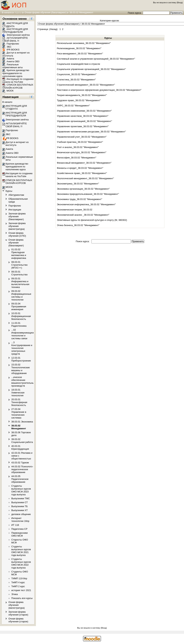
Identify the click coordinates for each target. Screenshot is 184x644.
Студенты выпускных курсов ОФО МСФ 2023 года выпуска (21, 490)
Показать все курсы (22, 598)
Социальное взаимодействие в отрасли (79, 64)
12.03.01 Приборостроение (21, 359)
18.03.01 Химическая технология (18, 393)
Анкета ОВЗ (11, 61)
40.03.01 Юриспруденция (20, 447)
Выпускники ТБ (19, 506)
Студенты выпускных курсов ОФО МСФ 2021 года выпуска (21, 551)
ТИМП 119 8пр (19, 578)
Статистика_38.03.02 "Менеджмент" (76, 80)
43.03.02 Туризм (20, 463)
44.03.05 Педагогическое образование (20, 479)
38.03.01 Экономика (22, 422)
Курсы (18, 12)
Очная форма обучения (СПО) (17, 234)
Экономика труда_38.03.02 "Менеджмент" (80, 199)
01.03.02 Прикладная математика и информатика (19, 254)
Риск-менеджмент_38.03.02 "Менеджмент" (80, 54)
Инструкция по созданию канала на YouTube (18, 81)
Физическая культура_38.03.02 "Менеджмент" (82, 152)
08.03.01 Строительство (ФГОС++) (19, 265)
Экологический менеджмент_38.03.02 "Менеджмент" (86, 178)
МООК (8, 91)
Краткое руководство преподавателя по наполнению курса (16, 73)
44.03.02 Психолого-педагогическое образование (22, 469)
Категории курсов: (110, 21)
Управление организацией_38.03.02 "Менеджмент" (85, 121)
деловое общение (21, 514)
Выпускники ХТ (19, 510)
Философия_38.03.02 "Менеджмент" (77, 158)
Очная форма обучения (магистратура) (17, 605)
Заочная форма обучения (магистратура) (17, 226)
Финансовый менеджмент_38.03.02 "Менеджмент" (84, 163)
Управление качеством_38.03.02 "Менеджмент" (83, 116)
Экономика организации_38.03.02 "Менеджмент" (83, 189)
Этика (15, 594)
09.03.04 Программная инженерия (19, 306)
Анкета (8, 59)
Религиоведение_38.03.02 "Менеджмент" (79, 48)
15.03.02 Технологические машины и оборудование (20, 369)
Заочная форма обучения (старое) (18, 613)
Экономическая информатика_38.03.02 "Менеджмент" (86, 204)
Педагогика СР (19, 529)
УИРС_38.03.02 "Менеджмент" (73, 106)
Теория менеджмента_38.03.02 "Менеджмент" (82, 95)
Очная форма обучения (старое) (18, 620)
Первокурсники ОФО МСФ (19, 534)
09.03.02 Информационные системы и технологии (21, 295)
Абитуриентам (16, 195)
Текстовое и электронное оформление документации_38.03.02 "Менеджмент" (99, 90)
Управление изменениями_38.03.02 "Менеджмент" (84, 111)
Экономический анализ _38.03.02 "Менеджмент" (83, 215)
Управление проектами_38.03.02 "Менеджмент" (83, 126)
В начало (7, 12)
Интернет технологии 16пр (20, 520)
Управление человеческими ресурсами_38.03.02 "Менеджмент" (91, 132)
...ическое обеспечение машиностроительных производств (23, 381)
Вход (180, 2)
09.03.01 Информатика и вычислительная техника (20, 283)
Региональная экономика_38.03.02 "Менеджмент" (84, 43)
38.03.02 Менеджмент (81, 12)
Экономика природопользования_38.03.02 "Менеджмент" (88, 194)
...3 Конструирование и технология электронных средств (22, 348)
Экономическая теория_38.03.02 (75, 210)
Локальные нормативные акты (12, 66)
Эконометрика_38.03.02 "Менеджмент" (78, 184)
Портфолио (11, 44)
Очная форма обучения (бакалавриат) (45, 12)
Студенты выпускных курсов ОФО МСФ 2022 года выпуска (21, 563)
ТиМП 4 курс (18, 582)
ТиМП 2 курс (18, 586)
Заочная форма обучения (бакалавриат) (17, 216)
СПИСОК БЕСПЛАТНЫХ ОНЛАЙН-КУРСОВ (18, 86)
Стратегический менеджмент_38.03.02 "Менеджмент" (86, 85)
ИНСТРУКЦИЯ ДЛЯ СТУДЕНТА (16, 107)
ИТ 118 (15, 525)
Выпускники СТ (20, 502)
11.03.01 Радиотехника (19, 324)
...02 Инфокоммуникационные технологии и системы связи (25, 334)
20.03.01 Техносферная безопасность (19, 402)
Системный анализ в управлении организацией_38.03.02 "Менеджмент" (96, 59)
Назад (53, 29)
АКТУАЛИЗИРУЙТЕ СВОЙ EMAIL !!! (15, 39)
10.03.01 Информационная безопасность (21, 316)
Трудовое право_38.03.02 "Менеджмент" (79, 100)
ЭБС (7, 47)
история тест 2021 (21, 590)
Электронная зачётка (16, 35)
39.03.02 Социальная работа (22, 441)
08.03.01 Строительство (19, 273)
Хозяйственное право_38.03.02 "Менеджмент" (82, 173)
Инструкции (15, 210)
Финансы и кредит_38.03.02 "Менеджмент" (80, 168)
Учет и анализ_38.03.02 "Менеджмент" (78, 147)
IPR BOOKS (11, 50)
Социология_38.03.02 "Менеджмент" (77, 74)
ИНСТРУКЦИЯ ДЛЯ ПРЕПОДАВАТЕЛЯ (15, 31)
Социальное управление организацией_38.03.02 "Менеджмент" (91, 69)
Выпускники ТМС (21, 498)
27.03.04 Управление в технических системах (19, 413)
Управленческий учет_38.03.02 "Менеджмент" (82, 137)
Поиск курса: (135, 13)
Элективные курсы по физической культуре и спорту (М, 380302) (92, 220)
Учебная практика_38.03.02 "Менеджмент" (80, 142)
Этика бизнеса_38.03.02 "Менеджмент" (78, 225)
